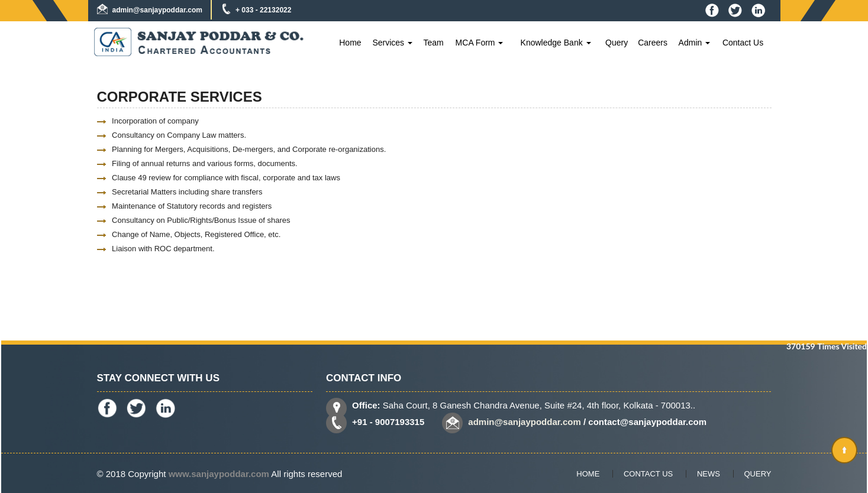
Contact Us (743, 43)
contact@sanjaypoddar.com (647, 422)
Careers (653, 43)
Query (617, 43)
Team (433, 43)
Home (350, 43)
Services (392, 43)
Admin (695, 43)
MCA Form (480, 43)
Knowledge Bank (556, 43)
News (709, 474)
